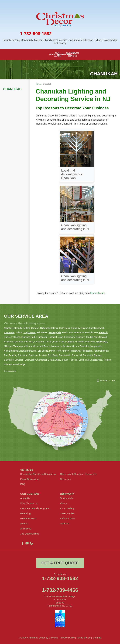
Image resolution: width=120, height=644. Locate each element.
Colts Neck (64, 328)
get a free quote (60, 563)
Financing (26, 513)
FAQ (23, 484)
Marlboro (69, 342)
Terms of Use (83, 638)
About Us (25, 498)
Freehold (104, 332)
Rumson (98, 355)
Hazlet (7, 337)
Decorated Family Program (35, 508)
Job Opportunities (30, 534)
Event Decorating (29, 479)
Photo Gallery (67, 508)
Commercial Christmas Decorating (78, 474)
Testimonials (67, 498)
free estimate (98, 293)
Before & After (67, 518)
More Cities (108, 381)
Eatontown (9, 332)
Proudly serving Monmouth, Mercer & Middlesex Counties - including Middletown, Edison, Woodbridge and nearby (60, 42)
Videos (64, 503)
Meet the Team (28, 518)
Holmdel (53, 337)
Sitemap (97, 638)
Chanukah (12, 89)
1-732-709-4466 (60, 590)
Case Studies (67, 513)
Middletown (102, 342)
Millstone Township (13, 346)
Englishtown (30, 332)
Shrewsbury (30, 360)
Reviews (65, 524)
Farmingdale (55, 332)
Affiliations (26, 529)
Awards (24, 524)
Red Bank (53, 355)
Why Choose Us (29, 503)
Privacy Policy (67, 638)
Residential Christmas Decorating (38, 474)
